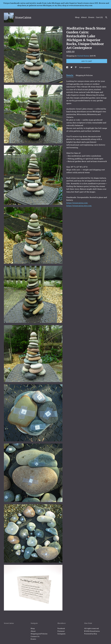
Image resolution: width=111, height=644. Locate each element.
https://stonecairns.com (77, 203)
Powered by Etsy (91, 634)
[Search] (106, 18)
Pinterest (61, 631)
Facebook (61, 628)
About (84, 17)
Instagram (61, 634)
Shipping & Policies (84, 75)
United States (83, 56)
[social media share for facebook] (67, 67)
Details (70, 75)
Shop (77, 17)
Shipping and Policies (39, 634)
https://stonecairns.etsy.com (79, 206)
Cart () (99, 17)
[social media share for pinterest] (76, 67)
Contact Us (35, 636)
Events (91, 17)
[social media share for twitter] (72, 67)
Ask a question (85, 67)
